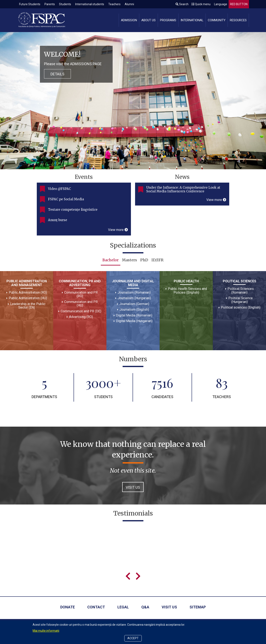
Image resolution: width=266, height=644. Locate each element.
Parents (50, 4)
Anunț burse (58, 220)
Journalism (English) (134, 310)
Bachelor (111, 260)
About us (148, 20)
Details (57, 74)
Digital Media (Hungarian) (134, 321)
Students (65, 4)
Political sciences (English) (241, 307)
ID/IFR (158, 260)
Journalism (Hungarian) (134, 298)
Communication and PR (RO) (81, 294)
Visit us (169, 607)
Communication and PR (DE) (81, 311)
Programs (168, 20)
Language (220, 4)
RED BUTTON (239, 4)
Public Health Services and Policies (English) (187, 291)
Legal (123, 607)
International (192, 20)
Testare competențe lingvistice (73, 210)
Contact (96, 607)
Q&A (145, 607)
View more (118, 230)
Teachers (114, 4)
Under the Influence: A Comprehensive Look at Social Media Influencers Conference (183, 189)
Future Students (30, 4)
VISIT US (133, 487)
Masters (129, 260)
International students (90, 4)
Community (217, 20)
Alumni (129, 4)
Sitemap (198, 607)
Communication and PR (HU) (81, 304)
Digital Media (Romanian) (134, 315)
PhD (144, 260)
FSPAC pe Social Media (66, 199)
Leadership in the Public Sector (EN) (28, 306)
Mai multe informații (46, 631)
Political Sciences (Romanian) (241, 291)
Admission (129, 20)
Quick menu (201, 4)
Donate (68, 607)
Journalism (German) (134, 304)
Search (182, 4)
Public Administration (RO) (28, 292)
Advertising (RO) (81, 317)
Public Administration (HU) (28, 298)
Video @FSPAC (59, 189)
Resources (238, 20)
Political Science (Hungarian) (241, 300)
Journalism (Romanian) (134, 292)
